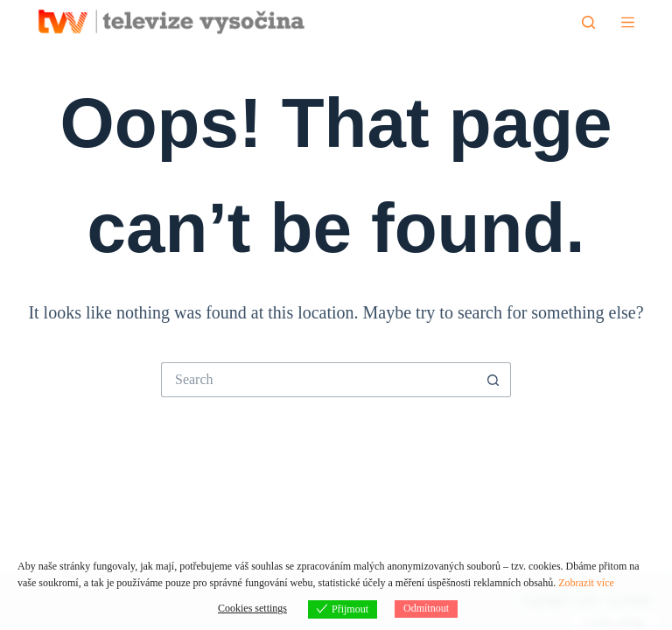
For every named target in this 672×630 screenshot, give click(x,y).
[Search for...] (318, 380)
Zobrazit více (586, 583)
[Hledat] (588, 22)
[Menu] (628, 22)
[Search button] (493, 380)
